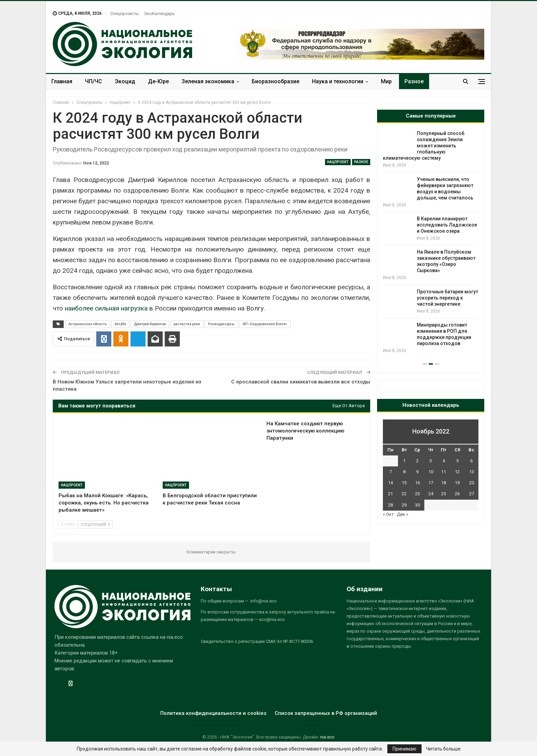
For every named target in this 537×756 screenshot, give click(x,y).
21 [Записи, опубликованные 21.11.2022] (390, 494)
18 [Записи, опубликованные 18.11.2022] (444, 483)
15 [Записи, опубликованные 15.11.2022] (404, 483)
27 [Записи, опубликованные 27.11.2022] (472, 494)
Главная (62, 81)
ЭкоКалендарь (159, 14)
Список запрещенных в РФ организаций (326, 713)
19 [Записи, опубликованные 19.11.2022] (457, 483)
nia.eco (327, 737)
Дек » (403, 514)
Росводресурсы (221, 324)
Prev (68, 525)
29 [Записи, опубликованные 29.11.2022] (404, 505)
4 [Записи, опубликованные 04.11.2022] (444, 461)
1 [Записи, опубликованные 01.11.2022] (404, 461)
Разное (414, 81)
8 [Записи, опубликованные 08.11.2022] (404, 472)
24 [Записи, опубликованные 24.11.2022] (431, 494)
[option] (431, 242)
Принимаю (404, 749)
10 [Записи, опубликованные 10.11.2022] (431, 472)
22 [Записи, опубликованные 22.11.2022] (404, 494)
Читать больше (443, 749)
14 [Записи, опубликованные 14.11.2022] (390, 483)
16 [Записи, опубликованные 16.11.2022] (417, 483)
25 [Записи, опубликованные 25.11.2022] (444, 494)
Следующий (95, 525)
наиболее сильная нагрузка (106, 308)
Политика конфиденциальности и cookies (213, 713)
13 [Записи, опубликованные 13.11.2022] (472, 472)
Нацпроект (338, 162)
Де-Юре (158, 81)
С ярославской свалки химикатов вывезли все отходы (301, 382)
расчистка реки (187, 324)
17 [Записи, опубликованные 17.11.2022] (431, 483)
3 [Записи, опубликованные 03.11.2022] (431, 461)
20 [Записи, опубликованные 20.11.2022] (472, 483)
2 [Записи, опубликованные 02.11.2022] (417, 461)
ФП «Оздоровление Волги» (265, 324)
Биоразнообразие (276, 81)
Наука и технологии (338, 81)
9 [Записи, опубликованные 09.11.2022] (417, 472)
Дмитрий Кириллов (150, 324)
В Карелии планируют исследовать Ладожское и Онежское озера (447, 225)
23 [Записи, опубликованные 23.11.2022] (417, 494)
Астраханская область (88, 324)
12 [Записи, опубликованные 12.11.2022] (457, 472)
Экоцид (125, 81)
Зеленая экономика (208, 81)
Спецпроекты (124, 14)
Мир (386, 81)
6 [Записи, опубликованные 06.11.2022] (471, 461)
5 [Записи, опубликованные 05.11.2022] (457, 461)
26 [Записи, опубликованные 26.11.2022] (457, 494)
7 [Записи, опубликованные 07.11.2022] (391, 472)
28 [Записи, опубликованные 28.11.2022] (390, 505)
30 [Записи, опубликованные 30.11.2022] (417, 505)
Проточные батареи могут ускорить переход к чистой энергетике (447, 298)
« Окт (388, 514)
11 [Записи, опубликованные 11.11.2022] (444, 472)
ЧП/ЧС (93, 81)
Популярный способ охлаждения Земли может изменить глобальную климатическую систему (424, 146)
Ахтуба (120, 324)
